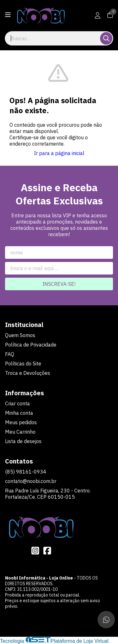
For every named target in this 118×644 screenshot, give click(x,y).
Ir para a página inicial (59, 153)
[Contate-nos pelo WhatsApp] (106, 620)
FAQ (10, 354)
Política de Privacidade (31, 345)
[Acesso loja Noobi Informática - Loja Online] (98, 15)
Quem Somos (20, 335)
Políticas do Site (23, 364)
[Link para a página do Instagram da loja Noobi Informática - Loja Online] (35, 551)
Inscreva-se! (59, 284)
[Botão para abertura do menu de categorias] (8, 15)
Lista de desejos (23, 441)
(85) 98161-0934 (26, 472)
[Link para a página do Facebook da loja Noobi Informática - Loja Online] (47, 551)
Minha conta (19, 413)
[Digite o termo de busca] (53, 38)
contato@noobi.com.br (31, 481)
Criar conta (17, 403)
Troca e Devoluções (28, 373)
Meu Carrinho (20, 432)
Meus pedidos (21, 422)
